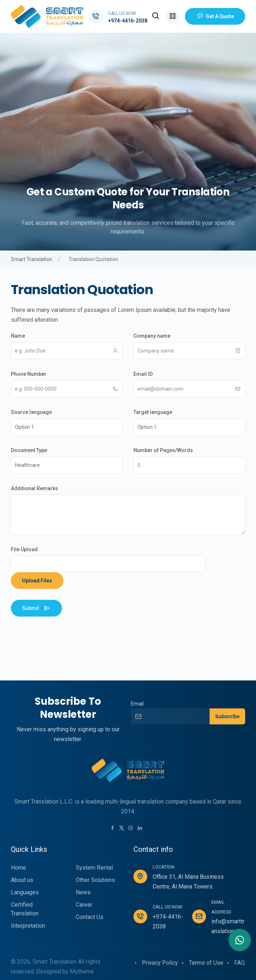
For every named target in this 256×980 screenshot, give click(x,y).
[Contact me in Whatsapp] (240, 940)
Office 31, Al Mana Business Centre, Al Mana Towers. (188, 882)
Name (18, 336)
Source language (31, 412)
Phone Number (29, 374)
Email (137, 704)
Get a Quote (215, 16)
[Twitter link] (121, 828)
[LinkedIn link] (140, 828)
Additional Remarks (34, 488)
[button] (156, 16)
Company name (152, 336)
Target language (153, 412)
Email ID (143, 374)
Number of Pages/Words (163, 450)
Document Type (29, 450)
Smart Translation (32, 259)
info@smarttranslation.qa (228, 926)
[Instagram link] (131, 828)
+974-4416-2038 (128, 21)
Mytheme (82, 971)
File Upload (24, 549)
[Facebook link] (112, 828)
